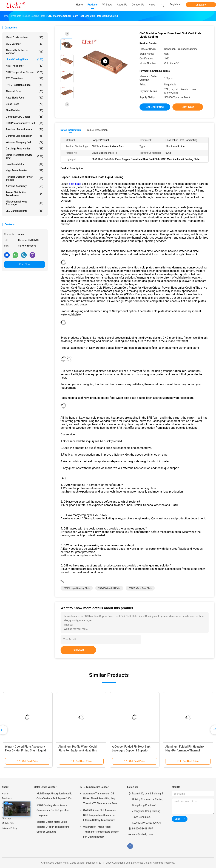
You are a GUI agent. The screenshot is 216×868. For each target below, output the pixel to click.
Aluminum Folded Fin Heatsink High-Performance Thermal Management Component (185, 750)
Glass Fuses (25, 104)
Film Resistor (25, 110)
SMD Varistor (25, 44)
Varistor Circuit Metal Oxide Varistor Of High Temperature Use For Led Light (53, 827)
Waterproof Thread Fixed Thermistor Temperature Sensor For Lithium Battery (101, 832)
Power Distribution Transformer (25, 194)
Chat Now (201, 5)
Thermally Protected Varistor (25, 52)
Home (5, 794)
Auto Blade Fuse (25, 98)
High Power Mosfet (25, 170)
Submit (78, 650)
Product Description (97, 130)
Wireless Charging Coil (25, 142)
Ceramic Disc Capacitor (25, 136)
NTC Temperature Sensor (25, 72)
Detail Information (71, 130)
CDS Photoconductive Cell (25, 123)
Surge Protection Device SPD (25, 156)
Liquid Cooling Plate (25, 59)
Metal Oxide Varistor (25, 37)
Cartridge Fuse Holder (25, 149)
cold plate (75, 184)
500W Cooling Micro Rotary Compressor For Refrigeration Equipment (53, 810)
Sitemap (6, 818)
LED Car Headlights (25, 211)
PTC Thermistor (25, 79)
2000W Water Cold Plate (140, 588)
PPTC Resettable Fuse (25, 85)
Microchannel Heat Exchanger (25, 203)
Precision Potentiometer (25, 129)
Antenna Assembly (25, 186)
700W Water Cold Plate (109, 588)
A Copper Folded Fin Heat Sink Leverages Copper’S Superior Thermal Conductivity (131, 750)
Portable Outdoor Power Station (25, 178)
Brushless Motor (25, 164)
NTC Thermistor (25, 66)
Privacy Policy (9, 828)
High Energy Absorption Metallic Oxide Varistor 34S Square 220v (54, 796)
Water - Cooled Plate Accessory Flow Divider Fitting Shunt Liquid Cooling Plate (25, 750)
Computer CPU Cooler (25, 117)
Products (7, 798)
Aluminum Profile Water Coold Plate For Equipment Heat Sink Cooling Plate (78, 750)
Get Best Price (155, 107)
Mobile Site (8, 823)
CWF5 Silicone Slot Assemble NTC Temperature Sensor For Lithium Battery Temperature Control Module (100, 816)
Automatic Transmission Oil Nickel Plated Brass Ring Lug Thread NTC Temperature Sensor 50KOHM (101, 799)
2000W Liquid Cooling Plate (77, 588)
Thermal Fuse (25, 91)
